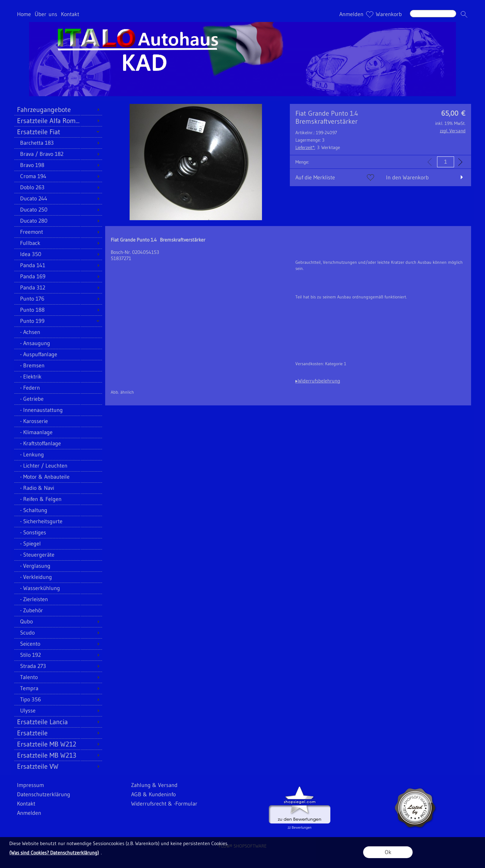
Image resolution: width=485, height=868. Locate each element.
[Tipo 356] (58, 699)
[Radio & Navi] (58, 488)
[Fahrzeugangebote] (58, 109)
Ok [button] (388, 852)
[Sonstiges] (58, 532)
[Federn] (58, 388)
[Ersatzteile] (58, 733)
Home (24, 14)
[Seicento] (58, 644)
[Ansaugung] (58, 343)
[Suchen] (433, 14)
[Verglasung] (58, 566)
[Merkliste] (370, 14)
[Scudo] (58, 633)
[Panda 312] (58, 288)
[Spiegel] (58, 544)
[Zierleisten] (58, 599)
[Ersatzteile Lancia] (58, 722)
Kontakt (70, 14)
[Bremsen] (58, 366)
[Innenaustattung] (58, 410)
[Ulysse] (58, 711)
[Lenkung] (58, 455)
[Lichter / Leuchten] (58, 466)
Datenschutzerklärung (44, 794)
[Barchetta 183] (58, 143)
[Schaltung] (58, 510)
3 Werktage (318, 147)
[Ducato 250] (58, 210)
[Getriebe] (58, 399)
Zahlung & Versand (154, 785)
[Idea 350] (58, 254)
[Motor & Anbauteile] (58, 477)
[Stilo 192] (58, 655)
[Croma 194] (58, 176)
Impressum (30, 785)
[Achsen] (58, 332)
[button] (464, 14)
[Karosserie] (58, 421)
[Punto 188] (58, 310)
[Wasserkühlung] (58, 588)
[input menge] (446, 162)
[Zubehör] (58, 610)
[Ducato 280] (58, 221)
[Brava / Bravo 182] (58, 154)
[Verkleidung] (58, 577)
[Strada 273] (58, 666)
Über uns (46, 14)
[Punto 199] (58, 321)
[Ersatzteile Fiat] (58, 132)
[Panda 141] (58, 265)
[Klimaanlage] (58, 432)
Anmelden (351, 14)
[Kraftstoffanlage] (58, 443)
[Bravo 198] (58, 165)
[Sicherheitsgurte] (58, 521)
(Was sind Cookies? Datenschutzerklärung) (54, 853)
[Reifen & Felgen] (58, 499)
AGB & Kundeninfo (153, 794)
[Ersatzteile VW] (58, 766)
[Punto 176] (58, 299)
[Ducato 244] (58, 199)
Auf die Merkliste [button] (315, 177)
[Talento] (58, 677)
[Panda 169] (58, 276)
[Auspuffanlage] (58, 354)
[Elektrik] (58, 377)
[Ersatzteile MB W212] (58, 744)
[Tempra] (58, 688)
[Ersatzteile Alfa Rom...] (58, 121)
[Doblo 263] (58, 187)
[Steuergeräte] (58, 555)
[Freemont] (58, 232)
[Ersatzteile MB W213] (58, 755)
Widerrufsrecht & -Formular (164, 804)
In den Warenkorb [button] (407, 177)
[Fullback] (58, 243)
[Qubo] (58, 622)
